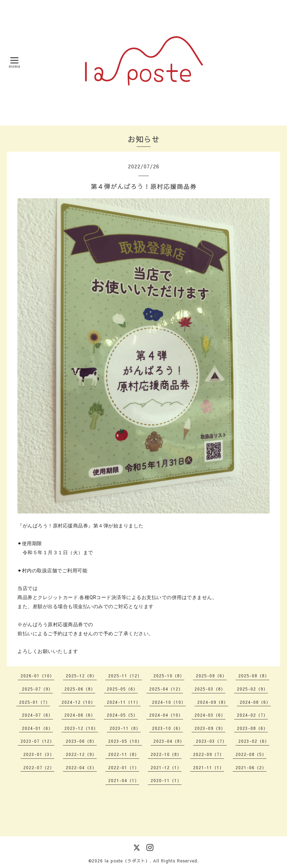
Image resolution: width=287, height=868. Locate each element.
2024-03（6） (210, 715)
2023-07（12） (37, 741)
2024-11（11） (124, 702)
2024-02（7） (252, 715)
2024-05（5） (122, 715)
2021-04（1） (124, 780)
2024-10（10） (169, 702)
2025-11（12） (125, 676)
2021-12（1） (166, 767)
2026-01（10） (37, 676)
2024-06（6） (80, 715)
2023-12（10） (81, 728)
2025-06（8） (80, 689)
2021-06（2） (251, 767)
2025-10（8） (169, 676)
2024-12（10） (78, 702)
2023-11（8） (125, 728)
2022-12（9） (81, 754)
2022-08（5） (251, 754)
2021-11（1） (209, 767)
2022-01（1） (124, 767)
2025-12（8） (81, 676)
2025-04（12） (166, 689)
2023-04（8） (169, 741)
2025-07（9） (37, 689)
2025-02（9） (252, 689)
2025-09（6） (211, 676)
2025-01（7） (35, 702)
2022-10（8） (166, 754)
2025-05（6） (122, 689)
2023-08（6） (252, 728)
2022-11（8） (124, 754)
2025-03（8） (210, 689)
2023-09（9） (210, 728)
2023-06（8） (81, 741)
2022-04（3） (81, 767)
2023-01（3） (39, 754)
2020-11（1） (166, 780)
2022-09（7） (209, 754)
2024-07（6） (37, 715)
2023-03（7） (211, 741)
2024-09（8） (213, 702)
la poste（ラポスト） (127, 861)
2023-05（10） (125, 741)
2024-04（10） (166, 715)
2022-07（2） (39, 767)
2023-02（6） (254, 741)
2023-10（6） (168, 728)
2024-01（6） (37, 728)
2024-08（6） (255, 702)
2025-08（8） (254, 676)
